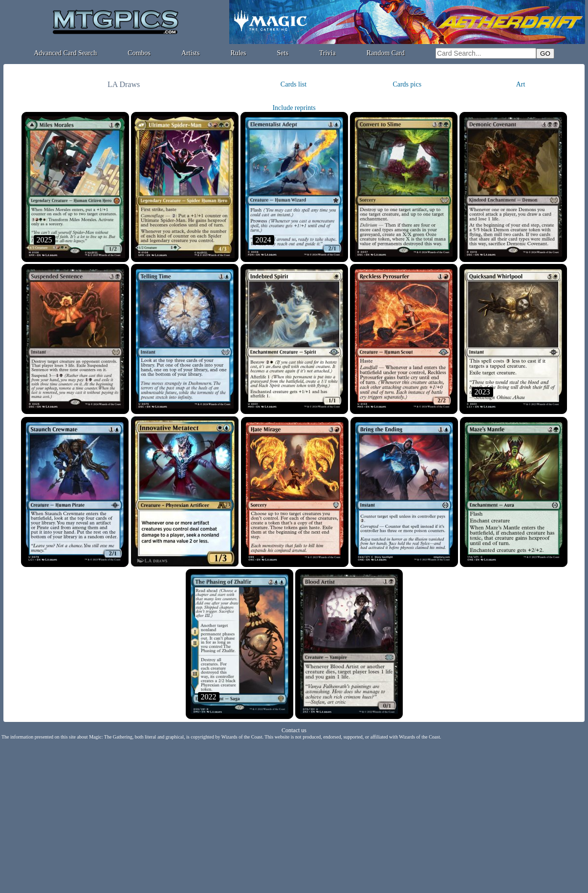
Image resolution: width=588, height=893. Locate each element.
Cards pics (407, 84)
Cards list (294, 84)
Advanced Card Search (65, 53)
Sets (283, 53)
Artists (190, 53)
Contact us (294, 730)
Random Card (386, 53)
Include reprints (294, 108)
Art (521, 84)
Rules (239, 53)
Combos (139, 53)
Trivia (327, 53)
